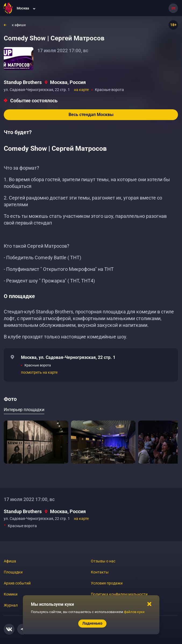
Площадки (13, 572)
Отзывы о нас (103, 561)
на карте (81, 90)
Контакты (100, 572)
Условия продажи (107, 583)
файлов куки (134, 612)
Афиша (10, 561)
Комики (11, 594)
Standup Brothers (23, 82)
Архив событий (17, 583)
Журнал (11, 605)
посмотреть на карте (39, 372)
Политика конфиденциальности (119, 594)
